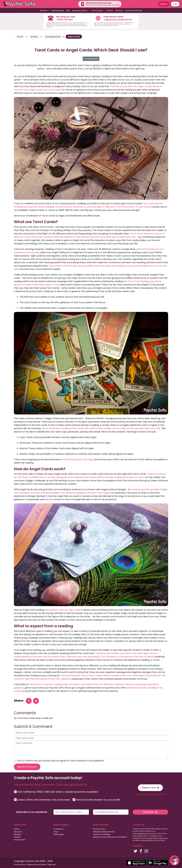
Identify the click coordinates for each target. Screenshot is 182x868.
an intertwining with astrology (77, 459)
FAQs (56, 832)
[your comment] (91, 750)
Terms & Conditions (102, 834)
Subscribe (150, 812)
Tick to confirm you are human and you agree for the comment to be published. (60, 761)
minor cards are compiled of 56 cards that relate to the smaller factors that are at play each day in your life (101, 428)
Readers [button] (44, 10)
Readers (18, 834)
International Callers (37, 865)
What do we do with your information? (110, 837)
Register (164, 4)
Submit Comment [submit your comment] (27, 767)
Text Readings (58, 10)
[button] (174, 860)
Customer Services (134, 10)
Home (20, 37)
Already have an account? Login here (150, 794)
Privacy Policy (99, 829)
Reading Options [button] (80, 10)
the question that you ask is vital (62, 610)
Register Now (150, 788)
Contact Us (58, 829)
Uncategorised (53, 37)
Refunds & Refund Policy (104, 832)
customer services (140, 838)
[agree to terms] (15, 761)
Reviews (119, 10)
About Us (18, 832)
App (68, 10)
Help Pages (59, 834)
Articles (110, 10)
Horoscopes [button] (97, 10)
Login (175, 4)
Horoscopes (20, 840)
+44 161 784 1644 (64, 20)
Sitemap (52, 865)
